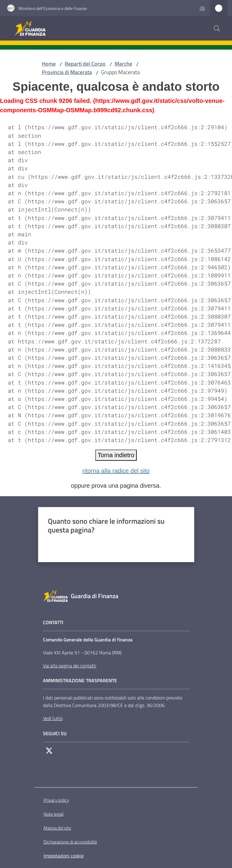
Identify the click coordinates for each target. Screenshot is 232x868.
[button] (217, 28)
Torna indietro (116, 455)
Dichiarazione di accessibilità (70, 842)
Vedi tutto (53, 718)
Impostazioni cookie (64, 856)
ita (202, 8)
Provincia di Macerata (67, 72)
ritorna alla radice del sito (116, 471)
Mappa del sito (57, 828)
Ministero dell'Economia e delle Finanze (53, 8)
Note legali (54, 814)
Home (49, 64)
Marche (123, 64)
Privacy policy (56, 800)
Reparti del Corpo (85, 64)
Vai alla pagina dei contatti (70, 666)
